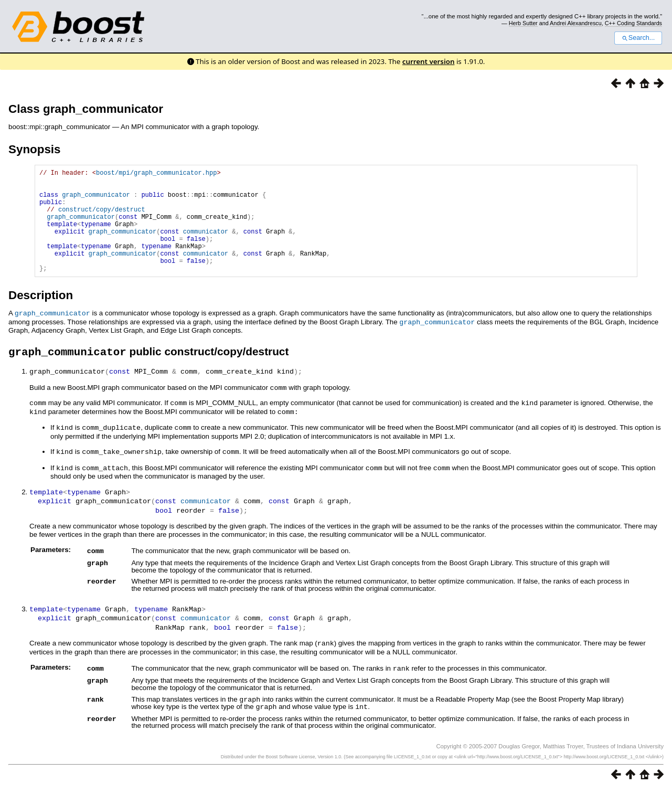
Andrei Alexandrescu (576, 23)
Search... (638, 38)
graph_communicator (96, 201)
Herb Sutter (523, 23)
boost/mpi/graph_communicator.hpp (156, 174)
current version (429, 61)
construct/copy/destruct (102, 219)
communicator (206, 245)
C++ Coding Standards (633, 23)
